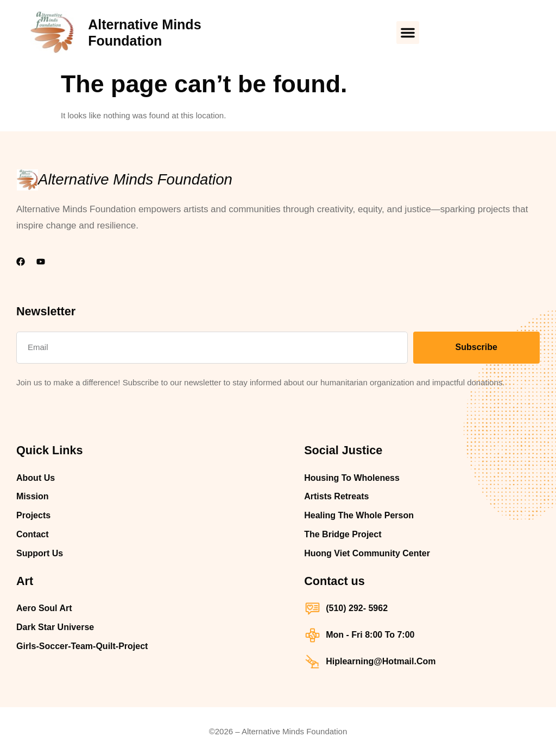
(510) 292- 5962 (357, 608)
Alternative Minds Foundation (135, 179)
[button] (408, 33)
